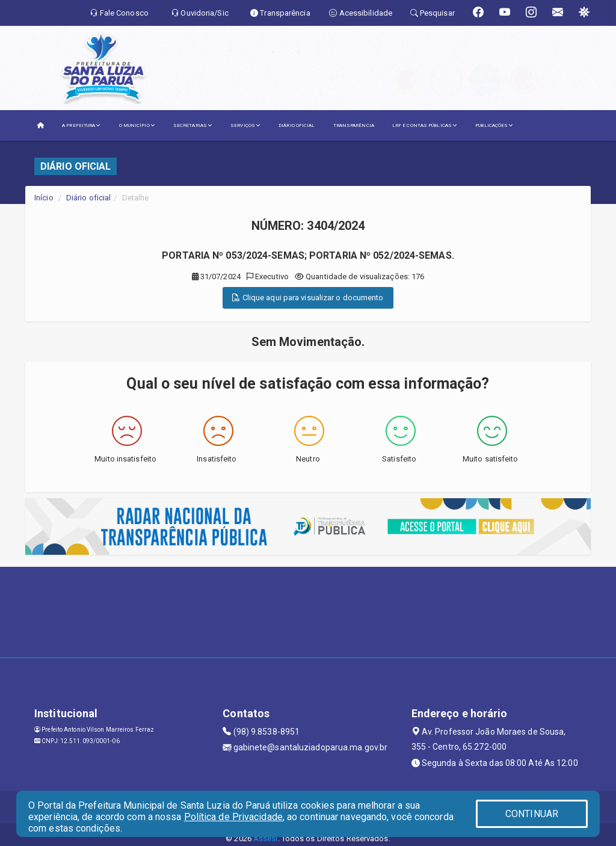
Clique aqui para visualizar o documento (308, 298)
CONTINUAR (532, 814)
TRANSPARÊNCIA (354, 125)
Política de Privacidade (233, 817)
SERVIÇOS (245, 125)
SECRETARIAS (193, 125)
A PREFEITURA (81, 125)
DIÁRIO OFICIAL (297, 125)
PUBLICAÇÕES (494, 125)
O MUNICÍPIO (137, 125)
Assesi (266, 838)
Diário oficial (88, 198)
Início (44, 198)
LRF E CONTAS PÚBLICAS (425, 125)
